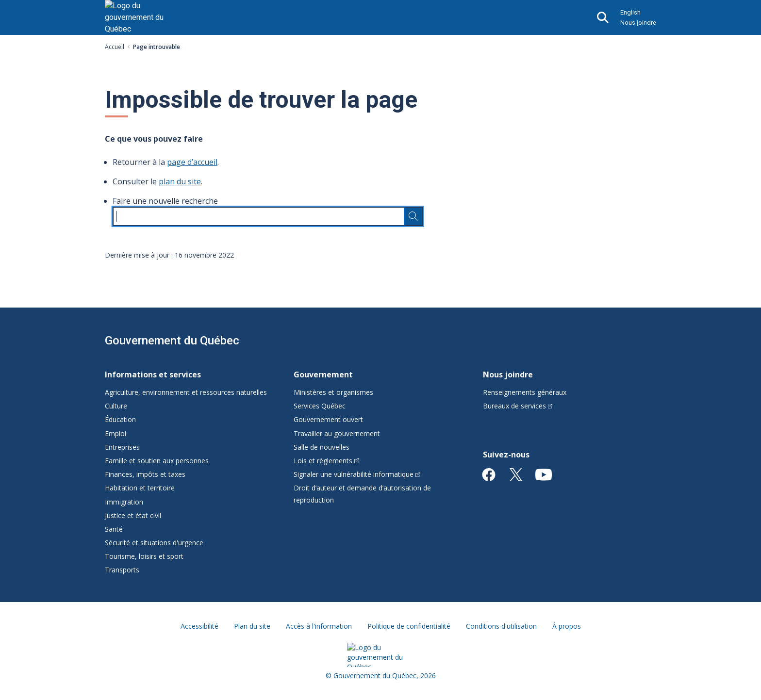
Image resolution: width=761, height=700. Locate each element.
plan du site (180, 181)
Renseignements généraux (525, 392)
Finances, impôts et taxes (145, 474)
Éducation (120, 419)
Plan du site (252, 626)
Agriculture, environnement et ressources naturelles (186, 392)
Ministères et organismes (333, 392)
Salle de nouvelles (322, 447)
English (630, 12)
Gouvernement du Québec (172, 341)
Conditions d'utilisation (501, 626)
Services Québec (320, 406)
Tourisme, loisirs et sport (144, 556)
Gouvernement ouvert (328, 419)
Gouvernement (323, 374)
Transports (122, 570)
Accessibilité (199, 626)
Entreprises (122, 447)
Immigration (124, 502)
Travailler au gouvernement (337, 433)
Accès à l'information (319, 626)
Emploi (116, 433)
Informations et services (153, 374)
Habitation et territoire (140, 488)
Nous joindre (638, 23)
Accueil (115, 47)
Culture (116, 406)
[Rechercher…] (414, 216)
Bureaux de (518, 406)
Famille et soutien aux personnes (157, 461)
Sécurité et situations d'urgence (154, 543)
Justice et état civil (133, 515)
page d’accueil (192, 162)
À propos (567, 626)
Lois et (326, 461)
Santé (114, 529)
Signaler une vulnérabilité (357, 474)
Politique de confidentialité (409, 626)
